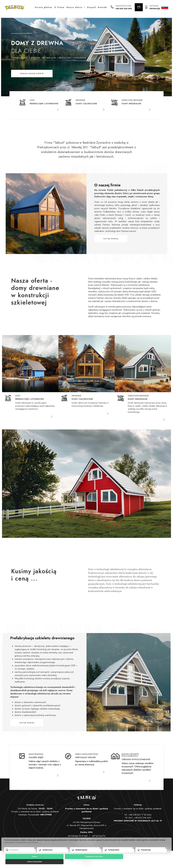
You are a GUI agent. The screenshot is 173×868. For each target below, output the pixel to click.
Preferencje (146, 855)
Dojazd (92, 7)
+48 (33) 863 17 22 (137, 815)
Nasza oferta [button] (75, 7)
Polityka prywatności (30, 848)
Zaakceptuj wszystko (87, 862)
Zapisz (32, 862)
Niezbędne (14, 855)
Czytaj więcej (111, 239)
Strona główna (44, 7)
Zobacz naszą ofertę (32, 73)
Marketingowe (81, 855)
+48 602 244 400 (124, 9)
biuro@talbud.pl (90, 842)
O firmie (59, 7)
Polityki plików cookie (12, 848)
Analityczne (48, 855)
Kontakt (103, 7)
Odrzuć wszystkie (142, 862)
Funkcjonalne (114, 855)
